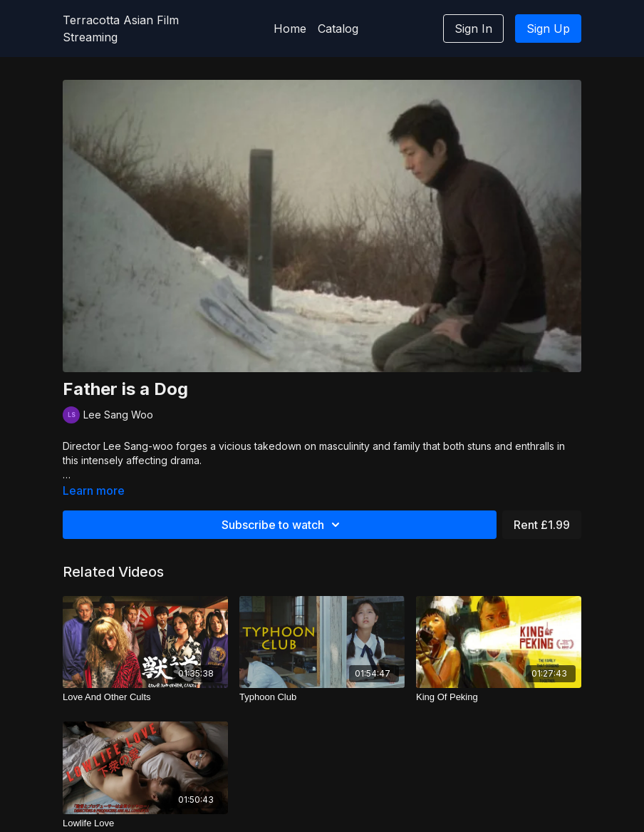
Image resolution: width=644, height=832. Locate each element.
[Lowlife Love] (145, 823)
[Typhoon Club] (322, 697)
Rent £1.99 (542, 525)
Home (290, 29)
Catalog (338, 29)
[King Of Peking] (499, 697)
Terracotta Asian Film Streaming (121, 29)
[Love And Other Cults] (145, 697)
